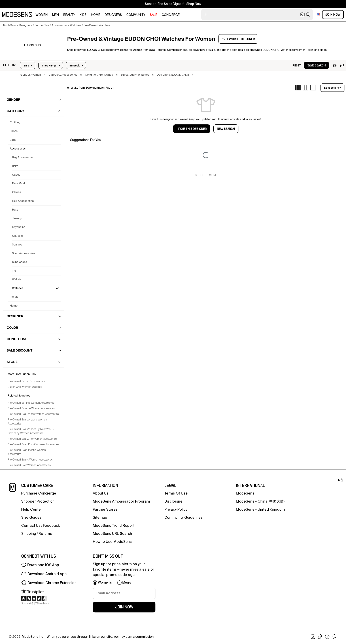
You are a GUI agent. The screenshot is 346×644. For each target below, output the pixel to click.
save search (316, 66)
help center (32, 510)
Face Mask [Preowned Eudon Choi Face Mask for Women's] (19, 184)
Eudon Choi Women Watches (25, 387)
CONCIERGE (171, 15)
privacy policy (176, 510)
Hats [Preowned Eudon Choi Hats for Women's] (15, 210)
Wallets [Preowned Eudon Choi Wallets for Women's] (17, 280)
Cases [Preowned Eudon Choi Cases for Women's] (16, 175)
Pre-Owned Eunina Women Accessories (31, 403)
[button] (9, 65)
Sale (26, 66)
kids (83, 15)
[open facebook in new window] (327, 637)
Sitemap (100, 518)
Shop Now (194, 4)
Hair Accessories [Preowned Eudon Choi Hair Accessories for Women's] (23, 201)
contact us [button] (31, 526)
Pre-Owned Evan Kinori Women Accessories (33, 445)
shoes (14, 131)
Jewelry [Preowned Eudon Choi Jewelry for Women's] (17, 219)
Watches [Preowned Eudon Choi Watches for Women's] (18, 288)
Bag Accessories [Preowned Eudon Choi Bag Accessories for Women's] (23, 158)
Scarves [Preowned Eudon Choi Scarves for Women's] (17, 245)
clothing (15, 123)
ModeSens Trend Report (114, 526)
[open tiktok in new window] (320, 637)
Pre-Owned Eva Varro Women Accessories (32, 439)
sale (154, 15)
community (136, 15)
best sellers (331, 88)
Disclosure (173, 502)
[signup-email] (124, 593)
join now (124, 607)
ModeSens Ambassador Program (121, 502)
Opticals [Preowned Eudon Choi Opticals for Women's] (17, 236)
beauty (69, 15)
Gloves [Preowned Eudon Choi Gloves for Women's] (17, 192)
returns (45, 534)
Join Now (333, 15)
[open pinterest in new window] (334, 637)
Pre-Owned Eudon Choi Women (26, 382)
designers (113, 15)
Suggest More (206, 175)
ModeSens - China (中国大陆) (260, 502)
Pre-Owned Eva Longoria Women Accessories (27, 422)
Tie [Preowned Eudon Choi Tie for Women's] (14, 271)
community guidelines (184, 518)
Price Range (49, 66)
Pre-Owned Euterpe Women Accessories (31, 409)
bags (13, 140)
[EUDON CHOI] (33, 45)
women (42, 15)
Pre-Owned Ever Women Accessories (29, 465)
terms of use (176, 494)
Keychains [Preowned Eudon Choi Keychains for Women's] (19, 227)
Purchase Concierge (39, 494)
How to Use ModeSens (112, 542)
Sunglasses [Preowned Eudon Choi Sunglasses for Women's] (20, 262)
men (55, 15)
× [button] (45, 75)
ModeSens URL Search (112, 534)
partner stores (105, 510)
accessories (18, 149)
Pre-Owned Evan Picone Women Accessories (27, 452)
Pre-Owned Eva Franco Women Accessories (33, 414)
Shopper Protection (38, 502)
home (96, 15)
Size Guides (31, 518)
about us (101, 494)
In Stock (75, 66)
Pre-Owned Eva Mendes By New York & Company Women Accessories (31, 431)
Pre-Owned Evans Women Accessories (30, 460)
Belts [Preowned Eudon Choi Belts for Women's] (15, 166)
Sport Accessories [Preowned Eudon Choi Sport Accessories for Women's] (24, 254)
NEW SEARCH (226, 129)
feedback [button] (51, 526)
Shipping (29, 534)
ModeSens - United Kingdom (260, 510)
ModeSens (245, 494)
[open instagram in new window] (313, 637)
